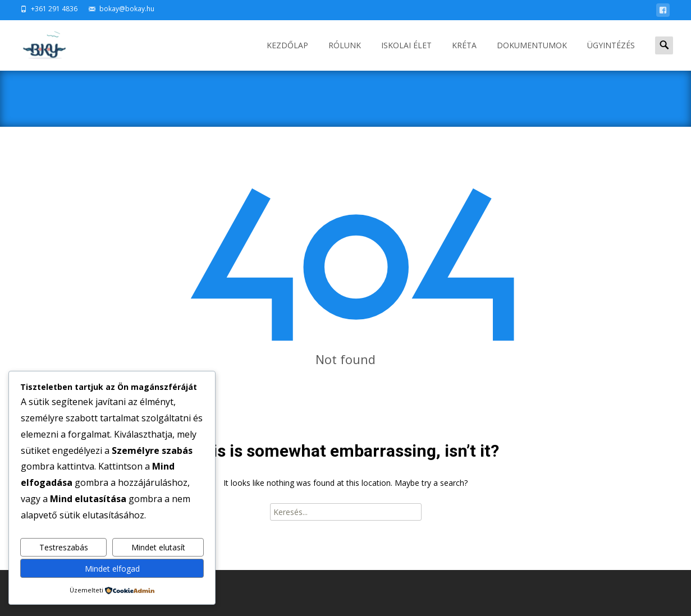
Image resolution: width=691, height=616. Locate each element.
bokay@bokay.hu (127, 9)
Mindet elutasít (158, 547)
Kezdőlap (287, 55)
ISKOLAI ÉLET (406, 55)
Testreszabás (64, 547)
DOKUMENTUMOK (532, 55)
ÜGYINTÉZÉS (611, 55)
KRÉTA (464, 55)
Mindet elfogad (112, 569)
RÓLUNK (345, 55)
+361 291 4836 (54, 9)
